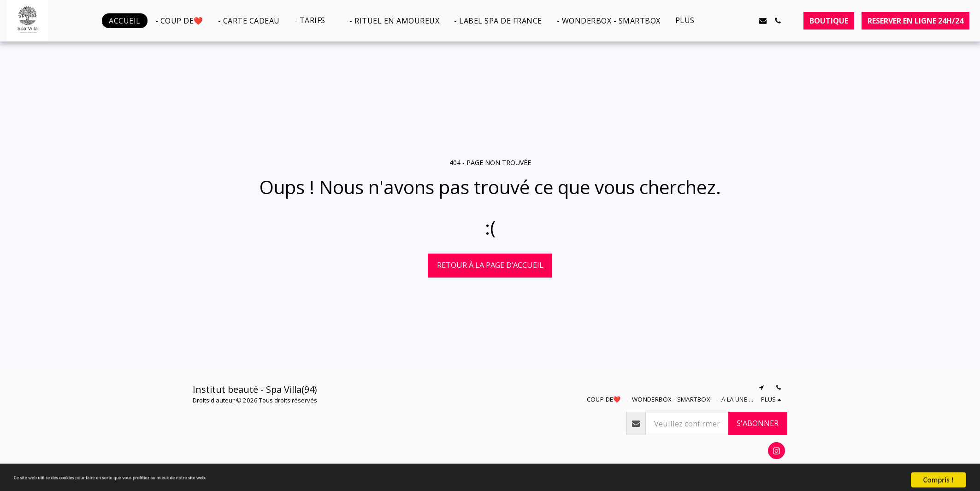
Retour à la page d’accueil (490, 265)
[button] (315, 21)
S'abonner (758, 423)
